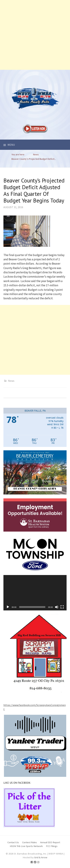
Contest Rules (30, 842)
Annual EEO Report (50, 842)
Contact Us (13, 842)
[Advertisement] (35, 35)
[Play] (8, 607)
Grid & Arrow (41, 857)
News (11, 381)
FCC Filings (52, 846)
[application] (35, 593)
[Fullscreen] (62, 607)
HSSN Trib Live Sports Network (26, 846)
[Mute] (57, 607)
